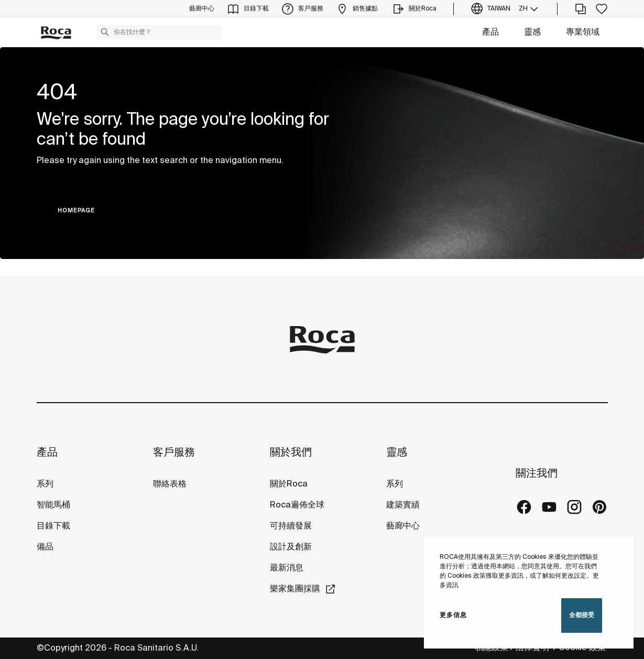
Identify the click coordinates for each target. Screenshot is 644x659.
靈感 (532, 32)
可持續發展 (291, 526)
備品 (45, 547)
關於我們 (291, 453)
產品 (490, 32)
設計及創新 (291, 547)
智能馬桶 (53, 505)
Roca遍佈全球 (297, 505)
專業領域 (583, 32)
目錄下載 (53, 526)
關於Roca (289, 484)
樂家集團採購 (295, 589)
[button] (105, 32)
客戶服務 (174, 453)
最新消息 (287, 568)
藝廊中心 (403, 526)
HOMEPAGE (76, 211)
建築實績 (403, 505)
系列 (45, 484)
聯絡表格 (170, 484)
